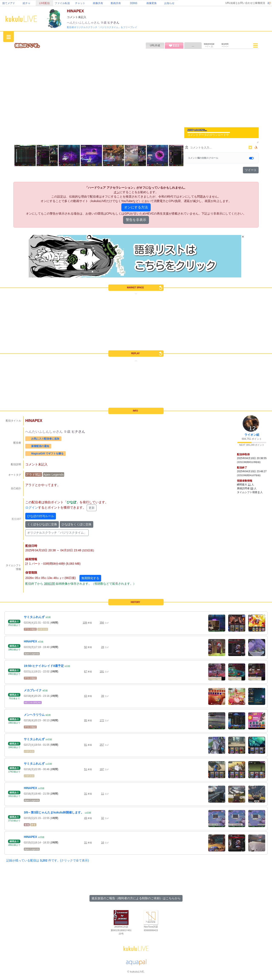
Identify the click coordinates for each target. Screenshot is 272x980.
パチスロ (43, 629)
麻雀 (33, 825)
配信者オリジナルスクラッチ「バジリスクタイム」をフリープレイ (102, 27)
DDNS (134, 3)
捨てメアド (9, 3)
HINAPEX (30, 641)
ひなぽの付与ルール (41, 516)
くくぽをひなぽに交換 (42, 524)
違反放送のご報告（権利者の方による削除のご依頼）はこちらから (136, 898)
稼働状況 (260, 3)
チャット (80, 3)
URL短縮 (230, 3)
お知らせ (169, 3)
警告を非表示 (136, 220)
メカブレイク (33, 690)
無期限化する (90, 578)
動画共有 (116, 3)
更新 (92, 508)
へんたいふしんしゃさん (84, 23)
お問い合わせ (245, 3)
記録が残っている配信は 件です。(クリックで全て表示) (48, 860)
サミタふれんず (34, 617)
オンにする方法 (136, 207)
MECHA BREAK (33, 703)
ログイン (32, 508)
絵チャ (27, 3)
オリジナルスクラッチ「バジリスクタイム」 (57, 533)
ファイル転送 (62, 3)
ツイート (251, 170)
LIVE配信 (44, 3)
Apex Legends (54, 474)
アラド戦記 (34, 474)
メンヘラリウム (34, 715)
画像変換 (152, 3)
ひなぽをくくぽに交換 (76, 524)
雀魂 (27, 825)
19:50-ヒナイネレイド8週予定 (44, 666)
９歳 (104, 23)
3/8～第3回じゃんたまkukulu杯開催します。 (54, 812)
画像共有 (98, 3)
